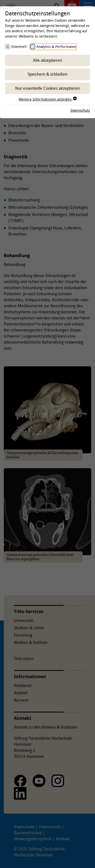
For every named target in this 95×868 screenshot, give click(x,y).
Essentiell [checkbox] (19, 47)
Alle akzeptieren (48, 60)
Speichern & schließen (48, 74)
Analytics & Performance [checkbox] (56, 47)
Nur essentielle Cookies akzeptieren (48, 88)
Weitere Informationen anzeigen (48, 99)
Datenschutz (80, 110)
